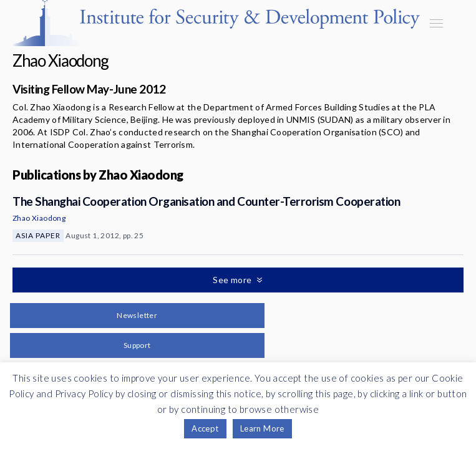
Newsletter (137, 315)
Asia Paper (38, 235)
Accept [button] (205, 428)
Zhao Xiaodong (39, 218)
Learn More (262, 428)
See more (233, 280)
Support (137, 345)
